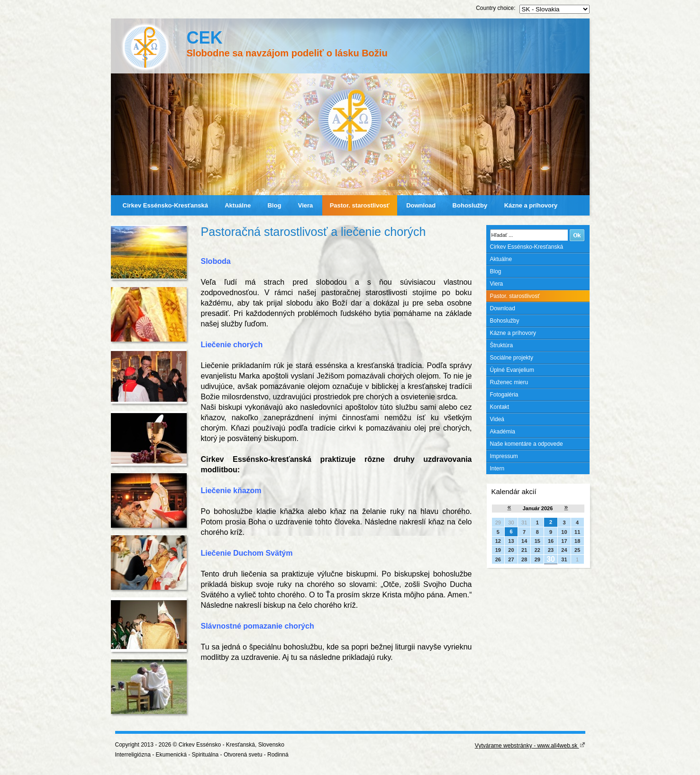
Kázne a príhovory (531, 205)
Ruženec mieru (509, 382)
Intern (497, 469)
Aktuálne (238, 205)
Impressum (504, 456)
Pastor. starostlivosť (360, 205)
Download (421, 205)
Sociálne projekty (512, 358)
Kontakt (500, 407)
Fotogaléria (504, 395)
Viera (306, 205)
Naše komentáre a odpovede (527, 444)
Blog (274, 205)
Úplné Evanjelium (512, 370)
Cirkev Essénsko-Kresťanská (165, 205)
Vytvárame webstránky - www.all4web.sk (530, 746)
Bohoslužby (470, 205)
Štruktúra (502, 345)
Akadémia (503, 432)
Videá (497, 419)
